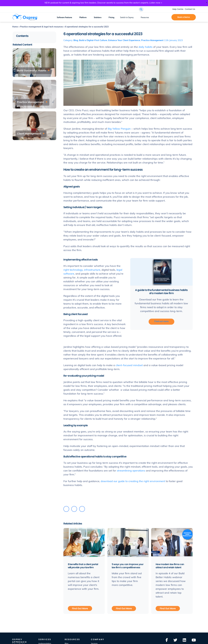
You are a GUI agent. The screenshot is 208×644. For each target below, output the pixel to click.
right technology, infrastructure (82, 270)
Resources (145, 18)
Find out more (161, 322)
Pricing (111, 18)
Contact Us (190, 9)
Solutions (98, 18)
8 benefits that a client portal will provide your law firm (83, 566)
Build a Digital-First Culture (93, 41)
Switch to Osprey (127, 18)
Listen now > (156, 3)
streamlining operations (131, 471)
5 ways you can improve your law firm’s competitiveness (128, 566)
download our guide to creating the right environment (133, 481)
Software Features (64, 18)
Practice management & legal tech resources (42, 27)
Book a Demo (184, 17)
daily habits (146, 47)
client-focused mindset (129, 365)
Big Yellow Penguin (119, 129)
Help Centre (178, 9)
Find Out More (80, 608)
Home (15, 27)
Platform (83, 18)
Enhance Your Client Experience (124, 41)
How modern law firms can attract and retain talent (170, 566)
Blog (76, 41)
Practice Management (152, 41)
